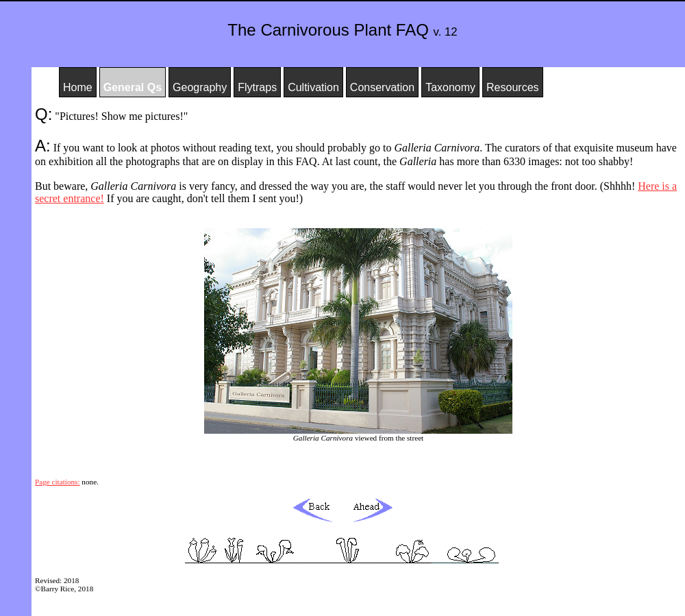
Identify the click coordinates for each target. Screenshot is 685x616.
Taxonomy (450, 87)
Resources (512, 87)
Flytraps (257, 87)
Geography (200, 87)
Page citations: (58, 482)
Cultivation (313, 87)
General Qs (133, 87)
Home (78, 87)
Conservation (382, 87)
